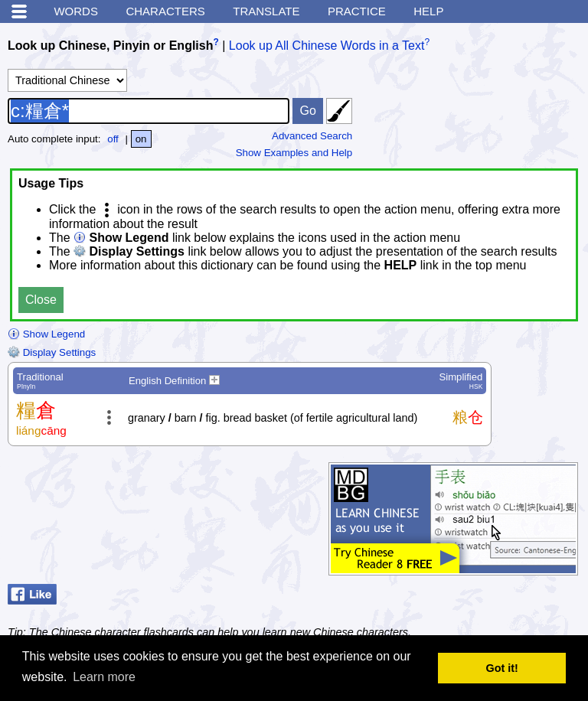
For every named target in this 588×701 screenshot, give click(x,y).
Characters (165, 11)
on (141, 139)
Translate (266, 11)
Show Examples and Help (294, 153)
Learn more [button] (104, 677)
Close (41, 300)
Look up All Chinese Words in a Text (327, 46)
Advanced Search (312, 136)
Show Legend (46, 334)
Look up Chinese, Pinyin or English (110, 46)
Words (76, 11)
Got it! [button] (502, 668)
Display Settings (52, 352)
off (113, 139)
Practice (357, 11)
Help (428, 11)
